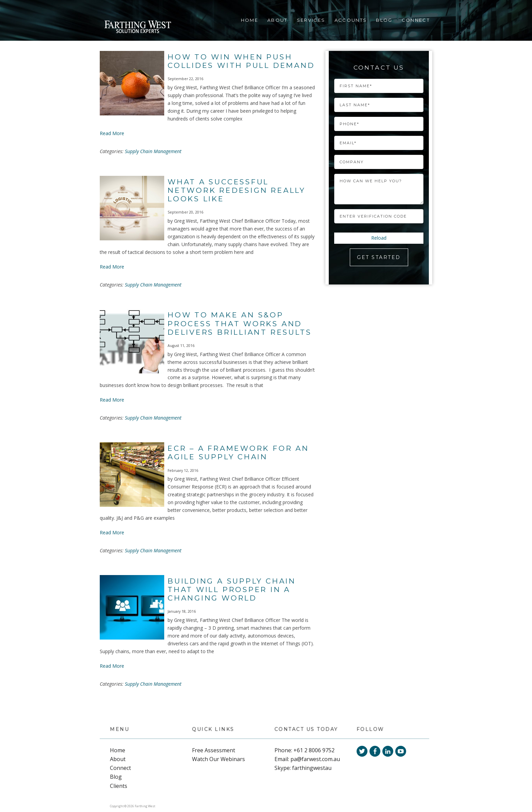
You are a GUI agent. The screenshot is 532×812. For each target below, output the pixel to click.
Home (250, 20)
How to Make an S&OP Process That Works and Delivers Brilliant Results (240, 323)
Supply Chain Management (153, 151)
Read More (112, 133)
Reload (379, 238)
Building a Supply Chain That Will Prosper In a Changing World (232, 589)
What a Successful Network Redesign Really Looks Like (236, 190)
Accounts (351, 20)
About (278, 20)
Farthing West (138, 28)
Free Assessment (214, 750)
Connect (416, 20)
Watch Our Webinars (218, 759)
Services (311, 20)
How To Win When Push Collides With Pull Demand (241, 61)
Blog (384, 20)
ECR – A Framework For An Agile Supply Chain (238, 453)
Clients (119, 786)
